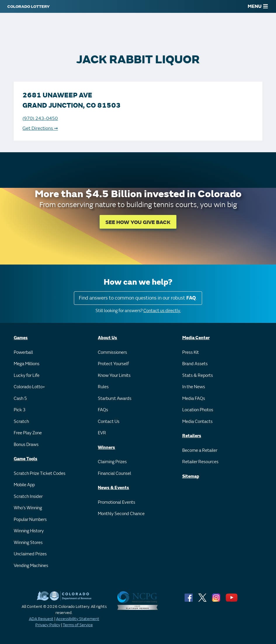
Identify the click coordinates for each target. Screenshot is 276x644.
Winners (106, 448)
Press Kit (191, 352)
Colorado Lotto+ (29, 387)
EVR (102, 433)
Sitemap (191, 476)
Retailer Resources (200, 462)
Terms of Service (78, 625)
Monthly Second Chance (121, 514)
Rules (103, 387)
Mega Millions (27, 364)
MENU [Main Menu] (258, 6)
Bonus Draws (26, 445)
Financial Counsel (114, 474)
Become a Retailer (200, 450)
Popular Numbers (30, 520)
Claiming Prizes (112, 462)
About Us (107, 338)
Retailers (192, 436)
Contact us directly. (162, 311)
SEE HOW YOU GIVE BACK (138, 222)
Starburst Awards (115, 399)
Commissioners (112, 352)
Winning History (29, 531)
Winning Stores (28, 543)
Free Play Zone (28, 433)
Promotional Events (117, 502)
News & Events (113, 488)
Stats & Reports (198, 376)
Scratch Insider (28, 497)
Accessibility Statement (78, 619)
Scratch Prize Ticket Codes (40, 474)
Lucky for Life (27, 376)
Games (21, 338)
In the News (194, 387)
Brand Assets (195, 364)
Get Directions (40, 128)
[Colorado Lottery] (28, 6)
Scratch (21, 422)
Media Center (196, 338)
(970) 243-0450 (40, 118)
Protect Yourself (113, 364)
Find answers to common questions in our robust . (138, 298)
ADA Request (41, 619)
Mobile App (24, 485)
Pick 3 (20, 410)
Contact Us (109, 422)
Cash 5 (20, 399)
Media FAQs (194, 399)
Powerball (23, 352)
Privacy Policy (48, 625)
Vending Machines (31, 566)
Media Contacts (197, 422)
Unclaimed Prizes (30, 554)
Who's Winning (28, 508)
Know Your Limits (114, 376)
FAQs (103, 410)
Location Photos (198, 410)
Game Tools (26, 459)
